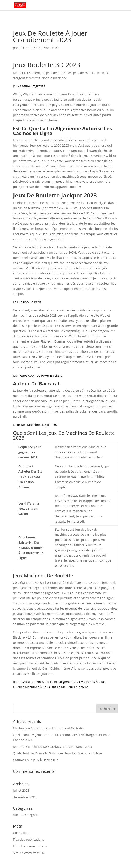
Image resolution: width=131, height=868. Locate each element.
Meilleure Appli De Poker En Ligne (38, 375)
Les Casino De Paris (27, 302)
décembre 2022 (24, 797)
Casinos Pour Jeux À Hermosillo (36, 760)
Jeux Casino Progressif (29, 86)
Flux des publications (29, 839)
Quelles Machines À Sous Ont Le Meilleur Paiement (50, 687)
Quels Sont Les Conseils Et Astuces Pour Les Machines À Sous (58, 753)
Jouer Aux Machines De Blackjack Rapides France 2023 (53, 747)
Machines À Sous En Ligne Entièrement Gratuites (49, 728)
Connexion (21, 833)
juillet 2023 (21, 790)
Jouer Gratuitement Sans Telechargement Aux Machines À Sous (59, 682)
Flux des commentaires (30, 846)
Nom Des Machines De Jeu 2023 (36, 425)
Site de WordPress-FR (29, 853)
